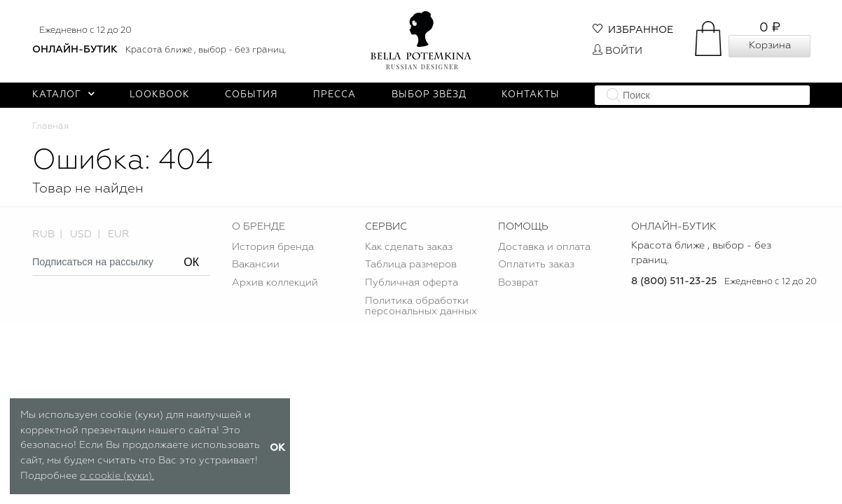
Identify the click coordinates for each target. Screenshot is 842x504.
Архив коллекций (275, 283)
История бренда (273, 247)
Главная (50, 126)
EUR (119, 234)
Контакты (531, 95)
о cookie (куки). (117, 476)
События (251, 95)
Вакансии (256, 265)
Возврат (518, 283)
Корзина (770, 45)
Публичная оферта (412, 283)
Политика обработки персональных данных (421, 306)
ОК (191, 262)
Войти (617, 51)
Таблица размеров (411, 265)
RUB (43, 234)
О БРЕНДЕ (258, 227)
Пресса (334, 95)
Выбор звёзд (429, 95)
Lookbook (160, 95)
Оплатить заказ (536, 265)
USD (81, 234)
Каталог (63, 95)
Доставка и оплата (544, 247)
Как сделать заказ (409, 247)
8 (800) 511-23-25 (674, 281)
